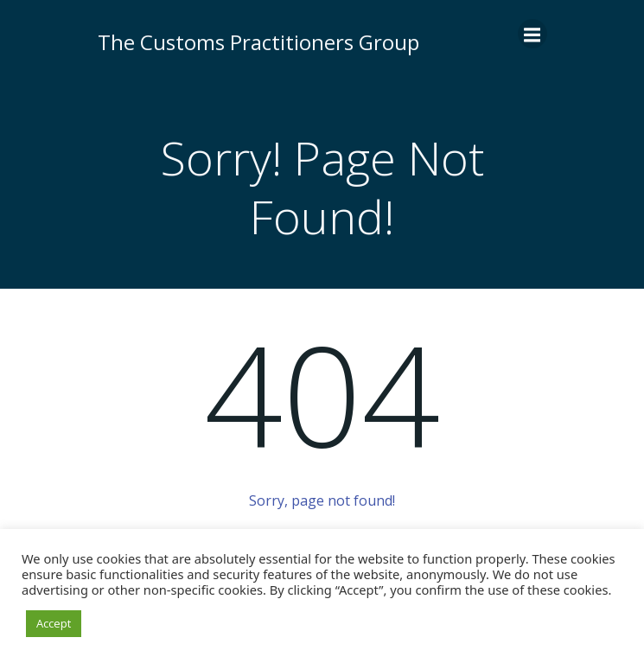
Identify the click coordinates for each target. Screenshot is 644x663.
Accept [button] (54, 623)
